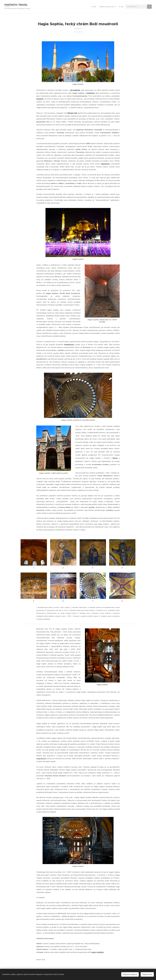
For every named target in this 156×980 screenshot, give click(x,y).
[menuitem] (94, 7)
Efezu (115, 458)
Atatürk (40, 99)
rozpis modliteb (97, 952)
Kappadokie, (42, 758)
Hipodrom (105, 164)
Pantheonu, (69, 344)
